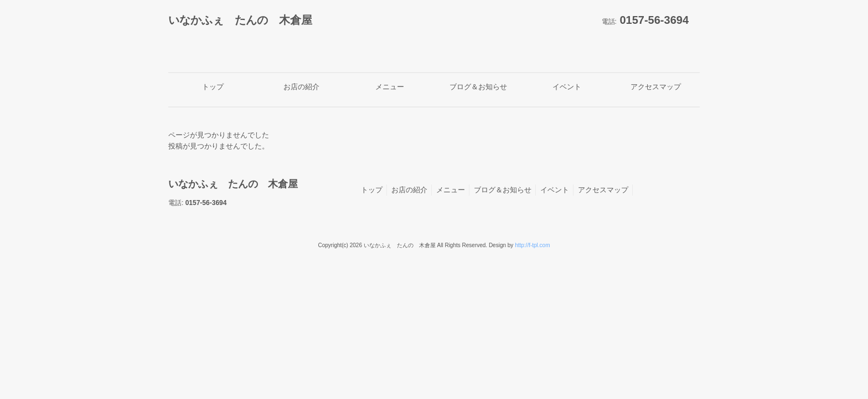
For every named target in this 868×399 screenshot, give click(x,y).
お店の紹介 (409, 190)
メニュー (451, 190)
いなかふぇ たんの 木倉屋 (240, 20)
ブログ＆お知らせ (503, 190)
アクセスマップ (603, 190)
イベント (555, 190)
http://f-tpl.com (532, 245)
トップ (372, 190)
